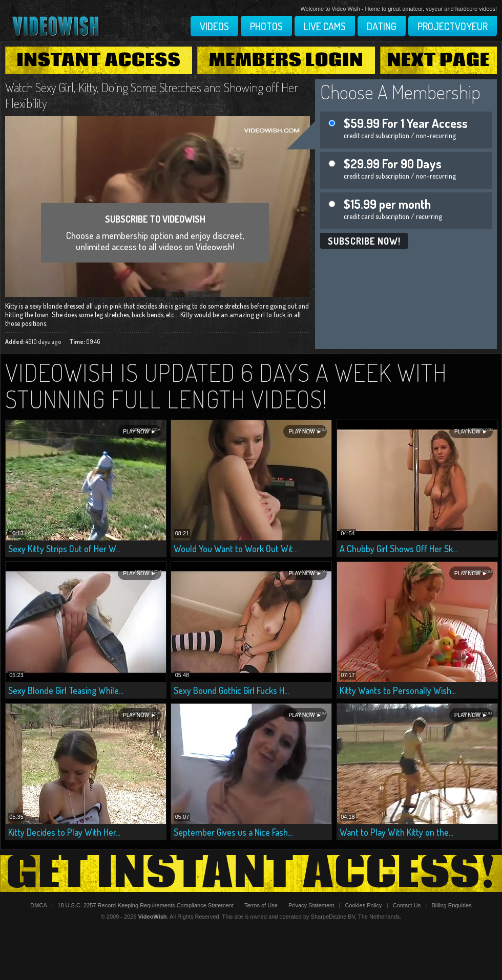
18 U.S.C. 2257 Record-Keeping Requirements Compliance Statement (145, 905)
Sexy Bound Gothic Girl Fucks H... (231, 690)
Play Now (136, 432)
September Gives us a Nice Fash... (233, 832)
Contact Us (407, 905)
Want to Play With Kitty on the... (396, 832)
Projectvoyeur (453, 26)
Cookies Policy (363, 905)
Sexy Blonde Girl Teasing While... (66, 690)
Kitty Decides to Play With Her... (64, 832)
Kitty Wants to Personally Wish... (398, 690)
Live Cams (325, 26)
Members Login (286, 60)
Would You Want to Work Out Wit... (236, 549)
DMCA (38, 905)
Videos (214, 26)
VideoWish (153, 917)
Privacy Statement (311, 905)
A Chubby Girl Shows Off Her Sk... (399, 549)
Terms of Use (261, 905)
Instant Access (98, 60)
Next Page (438, 60)
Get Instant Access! (251, 874)
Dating (382, 26)
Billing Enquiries (451, 905)
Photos (266, 26)
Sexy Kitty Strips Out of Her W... (64, 549)
